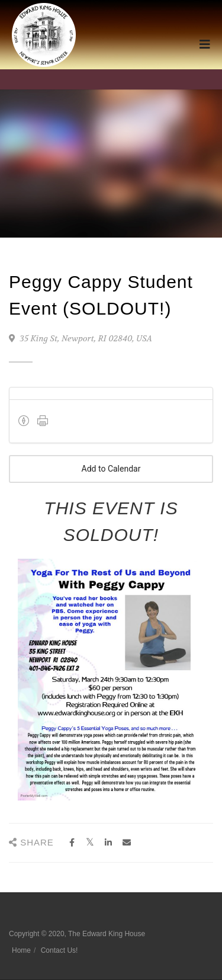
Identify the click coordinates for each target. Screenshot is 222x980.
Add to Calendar (111, 469)
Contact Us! (59, 950)
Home (21, 950)
